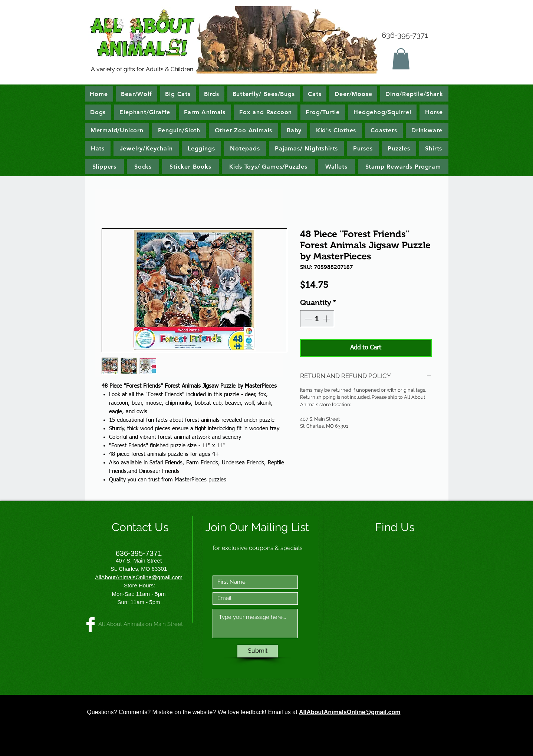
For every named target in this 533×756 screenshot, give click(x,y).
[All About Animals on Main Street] (91, 624)
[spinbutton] (317, 319)
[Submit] (258, 651)
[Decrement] (307, 319)
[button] (401, 59)
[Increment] (327, 319)
